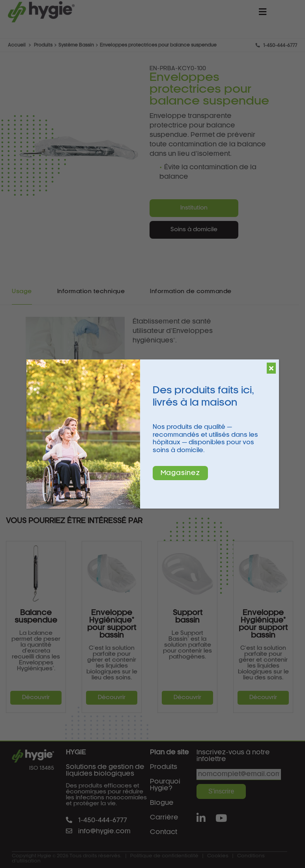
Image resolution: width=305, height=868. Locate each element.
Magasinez (180, 473)
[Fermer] (271, 368)
